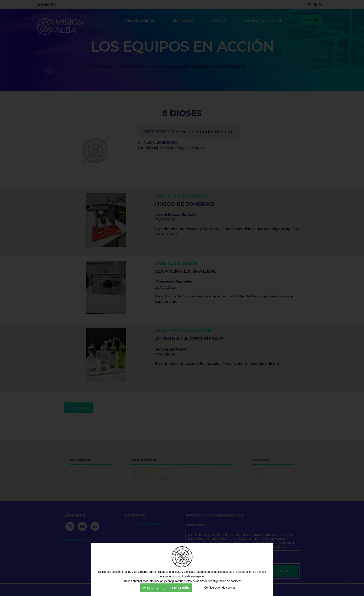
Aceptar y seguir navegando (166, 588)
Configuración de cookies (220, 588)
